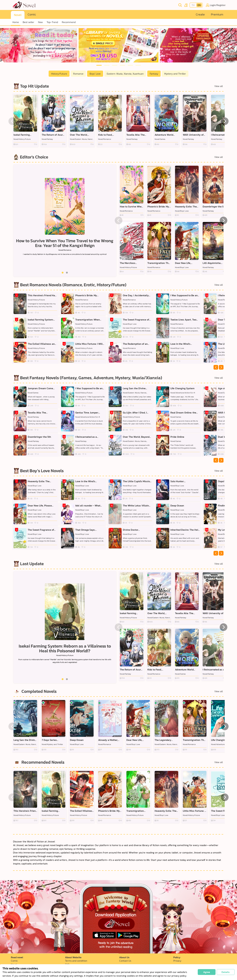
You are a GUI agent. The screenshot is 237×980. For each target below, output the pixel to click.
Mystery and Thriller (175, 74)
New (40, 22)
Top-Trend (52, 22)
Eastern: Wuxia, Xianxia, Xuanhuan (125, 74)
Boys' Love (95, 74)
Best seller (28, 22)
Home (16, 22)
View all (219, 86)
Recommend (69, 22)
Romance (78, 74)
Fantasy (154, 74)
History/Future (59, 74)
